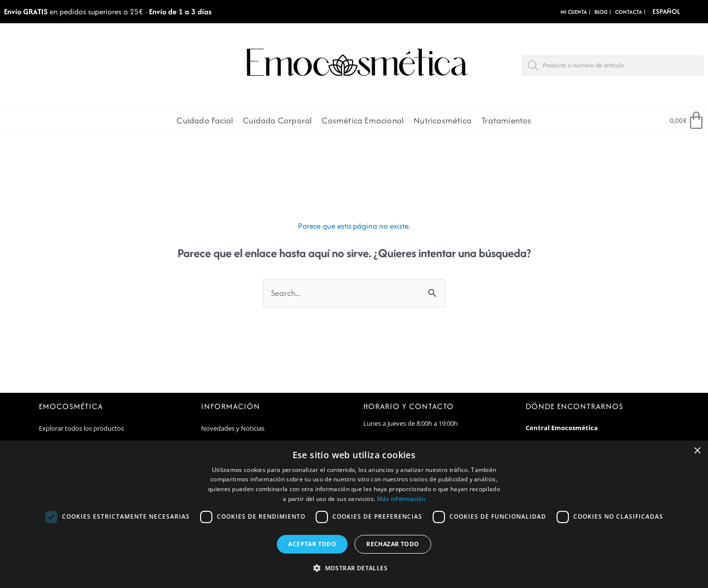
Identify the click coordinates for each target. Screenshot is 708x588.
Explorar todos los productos (81, 428)
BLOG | (603, 12)
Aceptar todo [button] (312, 544)
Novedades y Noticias (233, 428)
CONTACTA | (630, 12)
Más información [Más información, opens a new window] (401, 499)
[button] (354, 569)
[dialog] (354, 514)
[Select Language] (680, 12)
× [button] (697, 451)
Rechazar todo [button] (393, 544)
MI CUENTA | (575, 12)
